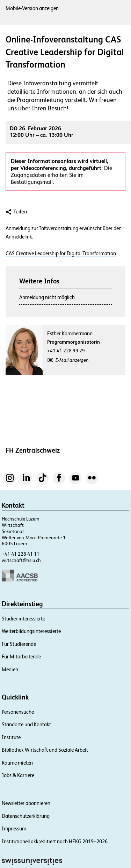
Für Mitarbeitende (21, 656)
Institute (11, 737)
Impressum (14, 828)
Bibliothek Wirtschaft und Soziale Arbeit (45, 750)
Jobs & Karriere (18, 775)
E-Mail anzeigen (72, 360)
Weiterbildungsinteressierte (31, 631)
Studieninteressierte (23, 619)
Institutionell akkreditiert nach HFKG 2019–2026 (55, 841)
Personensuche (18, 712)
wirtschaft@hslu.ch (21, 560)
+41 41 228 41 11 (21, 554)
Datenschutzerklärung (26, 816)
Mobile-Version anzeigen (32, 8)
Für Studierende (19, 644)
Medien (10, 669)
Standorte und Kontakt (26, 724)
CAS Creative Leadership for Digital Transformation (61, 253)
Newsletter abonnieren (26, 803)
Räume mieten (17, 763)
